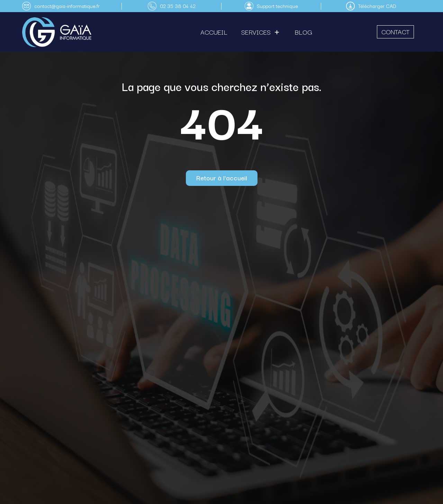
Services (256, 32)
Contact (395, 31)
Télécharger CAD (377, 6)
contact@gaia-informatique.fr (67, 6)
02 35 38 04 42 (178, 6)
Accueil (214, 32)
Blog (304, 32)
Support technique (277, 6)
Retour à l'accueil (222, 178)
